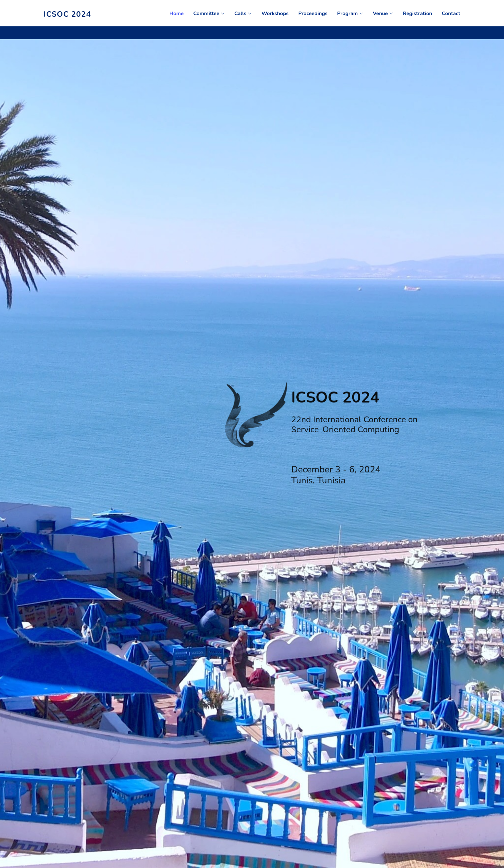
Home (176, 14)
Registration (417, 14)
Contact (451, 14)
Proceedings (313, 14)
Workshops (275, 14)
